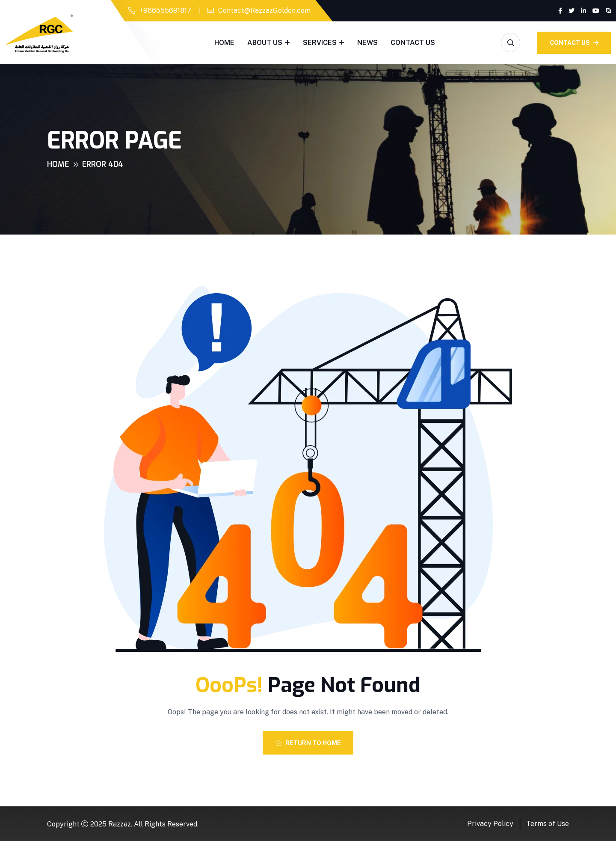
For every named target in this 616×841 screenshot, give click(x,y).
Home (224, 43)
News (367, 43)
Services (320, 43)
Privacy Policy (490, 824)
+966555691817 (165, 10)
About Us (265, 43)
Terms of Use (548, 824)
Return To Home (308, 743)
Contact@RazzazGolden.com (264, 10)
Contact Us (413, 43)
